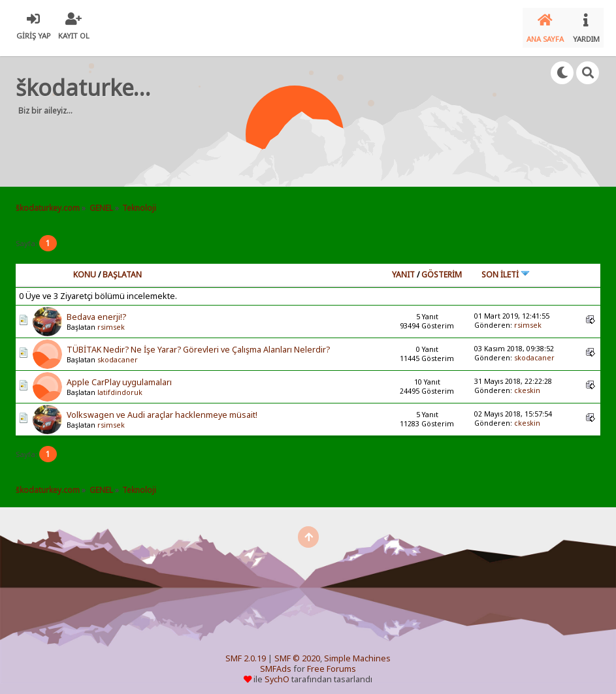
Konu (85, 267)
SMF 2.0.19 (246, 651)
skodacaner (118, 353)
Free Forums (332, 662)
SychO (277, 672)
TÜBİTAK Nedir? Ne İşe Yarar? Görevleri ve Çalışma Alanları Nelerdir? (198, 342)
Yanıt (403, 267)
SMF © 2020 (297, 651)
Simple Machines (357, 651)
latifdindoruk (120, 385)
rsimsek (111, 320)
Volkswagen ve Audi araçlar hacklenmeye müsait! (162, 408)
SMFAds (276, 662)
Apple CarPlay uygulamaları (119, 375)
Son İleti (506, 267)
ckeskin (527, 383)
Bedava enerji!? (96, 310)
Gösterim (442, 267)
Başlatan (122, 267)
